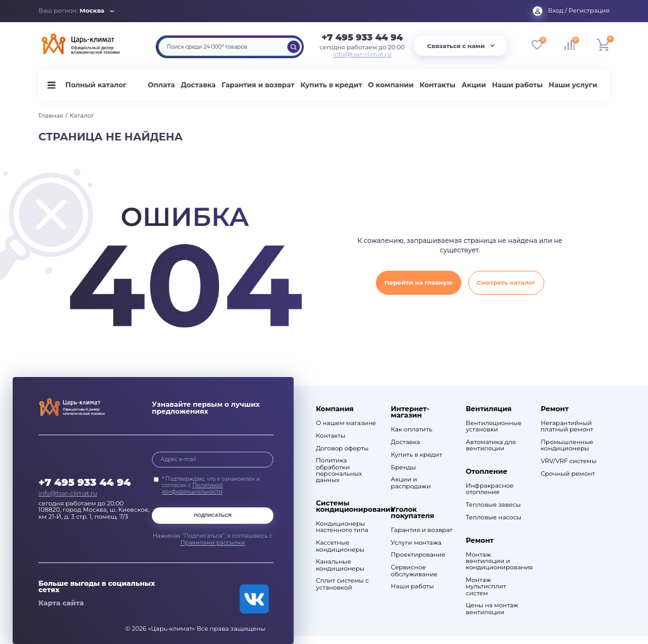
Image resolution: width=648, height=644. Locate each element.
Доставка (198, 85)
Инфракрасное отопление (490, 489)
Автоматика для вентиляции (491, 445)
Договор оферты (342, 449)
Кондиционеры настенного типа (342, 527)
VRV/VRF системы (568, 461)
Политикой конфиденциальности (193, 488)
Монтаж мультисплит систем (486, 586)
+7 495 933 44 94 (362, 37)
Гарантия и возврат (258, 85)
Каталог (82, 115)
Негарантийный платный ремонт (567, 426)
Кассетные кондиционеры (340, 546)
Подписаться (212, 515)
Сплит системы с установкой (342, 584)
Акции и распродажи (411, 483)
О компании (391, 85)
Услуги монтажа (416, 543)
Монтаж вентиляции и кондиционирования (497, 561)
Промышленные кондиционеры (567, 445)
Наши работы (517, 85)
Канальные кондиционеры (340, 565)
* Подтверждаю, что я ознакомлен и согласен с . (211, 485)
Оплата (162, 85)
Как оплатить (412, 430)
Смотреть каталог (506, 282)
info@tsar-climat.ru (362, 54)
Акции (474, 85)
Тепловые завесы (493, 505)
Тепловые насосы (494, 517)
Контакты (438, 85)
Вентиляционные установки (494, 426)
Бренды (404, 468)
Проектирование (418, 555)
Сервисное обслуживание (414, 571)
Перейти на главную (418, 282)
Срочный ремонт (568, 474)
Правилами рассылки (213, 542)
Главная (51, 115)
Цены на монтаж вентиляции (492, 609)
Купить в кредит (331, 85)
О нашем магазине (346, 423)
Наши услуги (573, 85)
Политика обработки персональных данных (339, 470)
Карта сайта (61, 603)
